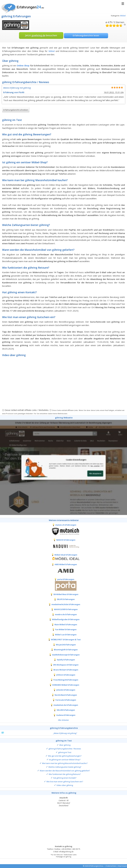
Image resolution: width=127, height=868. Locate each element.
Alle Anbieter (63, 720)
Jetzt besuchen (41, 35)
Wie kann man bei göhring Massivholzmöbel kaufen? (65, 763)
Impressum (122, 866)
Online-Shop (23, 65)
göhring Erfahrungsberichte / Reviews (65, 749)
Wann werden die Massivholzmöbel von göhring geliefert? (65, 771)
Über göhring (65, 745)
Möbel (123, 16)
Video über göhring (65, 785)
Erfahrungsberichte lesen (86, 35)
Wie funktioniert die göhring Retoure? (65, 774)
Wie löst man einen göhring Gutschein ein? (65, 782)
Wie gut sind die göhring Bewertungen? (65, 756)
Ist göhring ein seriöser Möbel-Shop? (65, 760)
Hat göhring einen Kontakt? (65, 778)
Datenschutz (111, 866)
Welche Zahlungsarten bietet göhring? (65, 767)
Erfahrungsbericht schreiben (16, 110)
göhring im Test (65, 752)
